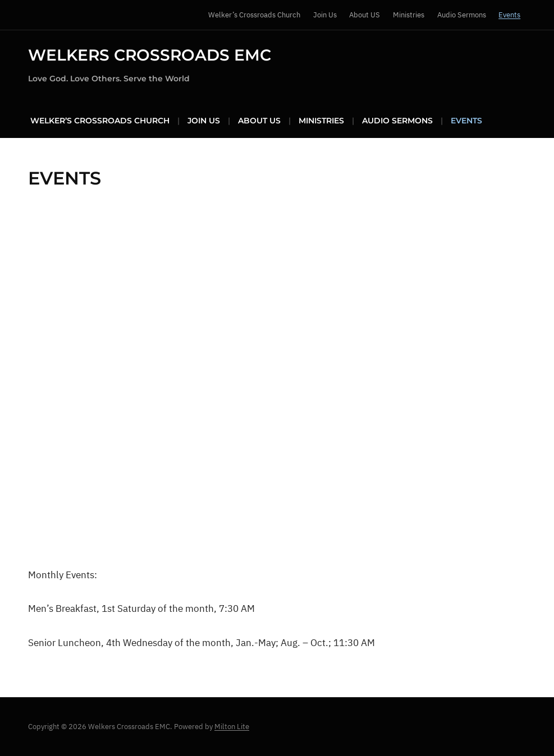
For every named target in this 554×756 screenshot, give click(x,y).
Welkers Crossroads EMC (150, 55)
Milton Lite (232, 727)
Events (509, 15)
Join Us (325, 15)
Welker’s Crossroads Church (254, 15)
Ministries (409, 15)
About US (365, 15)
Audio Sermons (462, 15)
